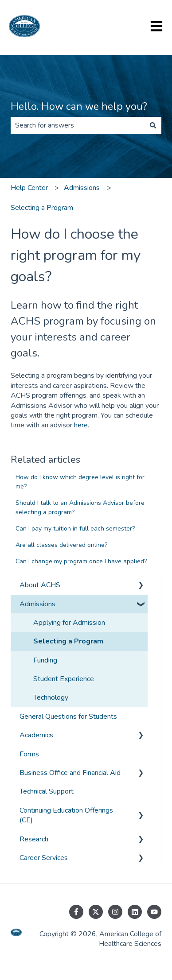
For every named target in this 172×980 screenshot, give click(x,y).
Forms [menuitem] (29, 754)
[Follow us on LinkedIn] (135, 912)
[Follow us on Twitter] (96, 912)
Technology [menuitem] (51, 697)
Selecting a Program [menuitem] (68, 641)
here (81, 425)
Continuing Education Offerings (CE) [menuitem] (66, 815)
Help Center (29, 188)
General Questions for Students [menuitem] (68, 717)
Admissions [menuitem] (37, 604)
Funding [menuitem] (45, 660)
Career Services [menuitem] (44, 858)
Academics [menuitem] (36, 735)
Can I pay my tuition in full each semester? (75, 529)
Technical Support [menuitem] (47, 791)
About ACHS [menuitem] (40, 585)
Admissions (82, 188)
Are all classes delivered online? (61, 545)
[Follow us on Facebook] (76, 912)
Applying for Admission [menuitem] (69, 623)
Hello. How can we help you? (79, 107)
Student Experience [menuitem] (64, 679)
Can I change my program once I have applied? (81, 561)
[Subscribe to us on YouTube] (154, 912)
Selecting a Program (42, 208)
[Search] (153, 125)
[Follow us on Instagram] (115, 912)
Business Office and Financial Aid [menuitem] (70, 773)
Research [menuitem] (34, 839)
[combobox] (78, 125)
